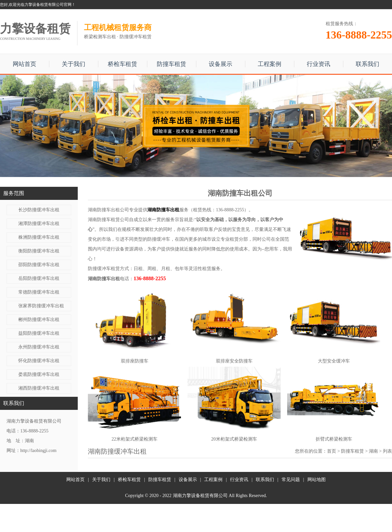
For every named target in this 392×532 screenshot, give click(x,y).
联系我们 (367, 64)
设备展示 (220, 64)
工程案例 (269, 64)
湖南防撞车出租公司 (108, 210)
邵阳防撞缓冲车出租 (39, 265)
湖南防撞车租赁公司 (108, 220)
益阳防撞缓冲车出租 (39, 333)
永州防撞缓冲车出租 (39, 347)
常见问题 (291, 480)
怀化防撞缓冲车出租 (39, 361)
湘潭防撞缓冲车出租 (39, 224)
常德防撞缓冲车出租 (39, 292)
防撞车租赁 (171, 64)
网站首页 (24, 64)
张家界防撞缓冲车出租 (41, 306)
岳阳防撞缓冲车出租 (39, 278)
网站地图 (317, 480)
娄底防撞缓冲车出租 (39, 374)
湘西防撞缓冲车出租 (39, 388)
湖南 (373, 451)
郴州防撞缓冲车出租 (39, 320)
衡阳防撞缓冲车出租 (39, 251)
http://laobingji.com (38, 451)
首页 (332, 451)
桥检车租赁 (122, 64)
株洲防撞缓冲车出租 (39, 237)
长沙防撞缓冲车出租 (39, 210)
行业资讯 (318, 64)
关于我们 (73, 64)
